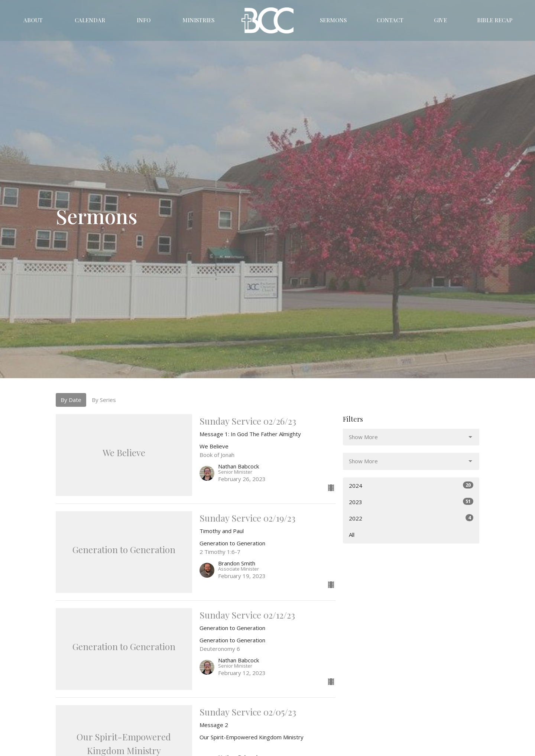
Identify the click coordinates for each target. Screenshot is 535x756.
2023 (411, 502)
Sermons (333, 20)
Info (144, 20)
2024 (411, 485)
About (33, 20)
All (352, 535)
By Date (71, 400)
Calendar (90, 20)
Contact (390, 20)
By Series (104, 400)
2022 (411, 518)
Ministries (198, 20)
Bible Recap (495, 20)
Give (440, 20)
